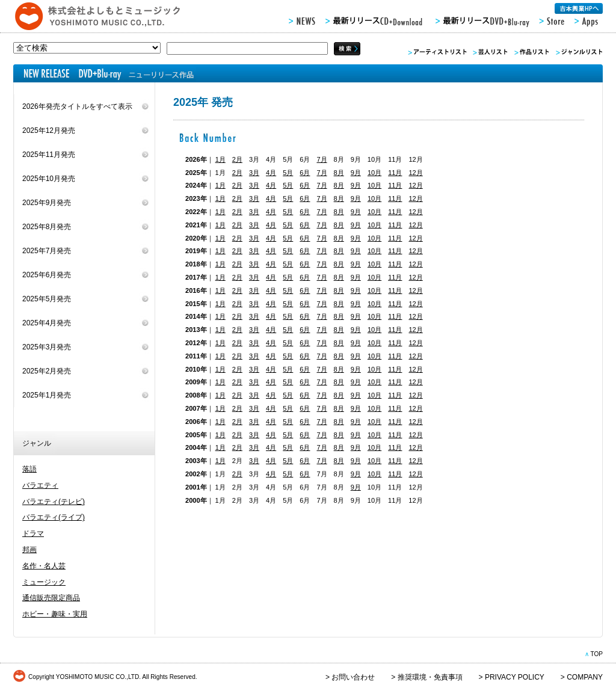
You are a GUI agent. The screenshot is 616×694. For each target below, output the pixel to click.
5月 (288, 173)
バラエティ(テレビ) (54, 502)
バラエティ (40, 485)
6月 (305, 173)
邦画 (29, 550)
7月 (322, 159)
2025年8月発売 (47, 227)
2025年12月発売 (49, 131)
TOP (596, 654)
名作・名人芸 (44, 566)
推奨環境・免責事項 (430, 677)
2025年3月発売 (47, 347)
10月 (374, 173)
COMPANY (585, 677)
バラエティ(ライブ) (54, 517)
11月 (395, 173)
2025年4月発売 (47, 323)
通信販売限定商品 (51, 598)
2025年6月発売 (47, 275)
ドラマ (33, 533)
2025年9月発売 (47, 203)
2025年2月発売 (47, 371)
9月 (356, 173)
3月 (254, 173)
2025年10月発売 (49, 179)
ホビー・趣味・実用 (55, 614)
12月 (415, 173)
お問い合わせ (353, 677)
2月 (237, 159)
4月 (271, 173)
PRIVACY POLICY (515, 677)
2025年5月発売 (47, 299)
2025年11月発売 (49, 155)
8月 (339, 173)
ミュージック (44, 582)
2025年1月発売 (47, 395)
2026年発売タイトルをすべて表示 (77, 106)
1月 (220, 159)
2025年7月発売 (47, 251)
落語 (29, 469)
